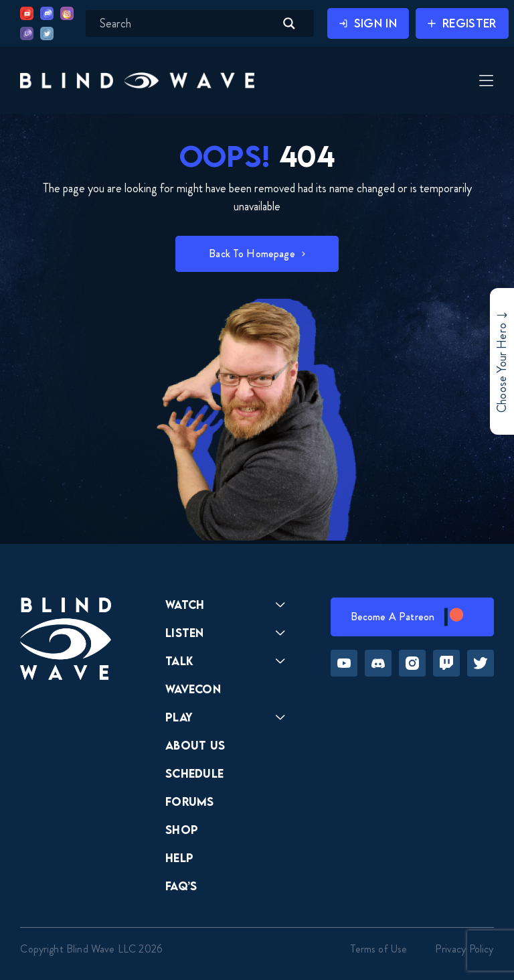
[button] (137, 80)
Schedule (195, 773)
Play (179, 717)
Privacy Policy (464, 949)
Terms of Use (379, 949)
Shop (182, 830)
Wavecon (193, 689)
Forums (190, 801)
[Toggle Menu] (485, 82)
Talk (179, 661)
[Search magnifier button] (289, 23)
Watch (185, 605)
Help (179, 858)
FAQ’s (181, 886)
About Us (195, 745)
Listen (185, 633)
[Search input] (186, 23)
